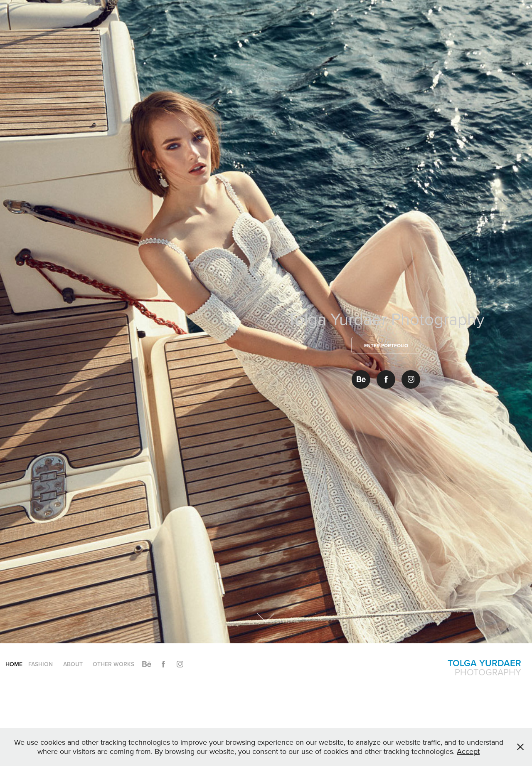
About (73, 664)
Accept (468, 751)
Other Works (113, 664)
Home (14, 664)
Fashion (41, 664)
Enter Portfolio (386, 345)
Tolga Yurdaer (484, 663)
